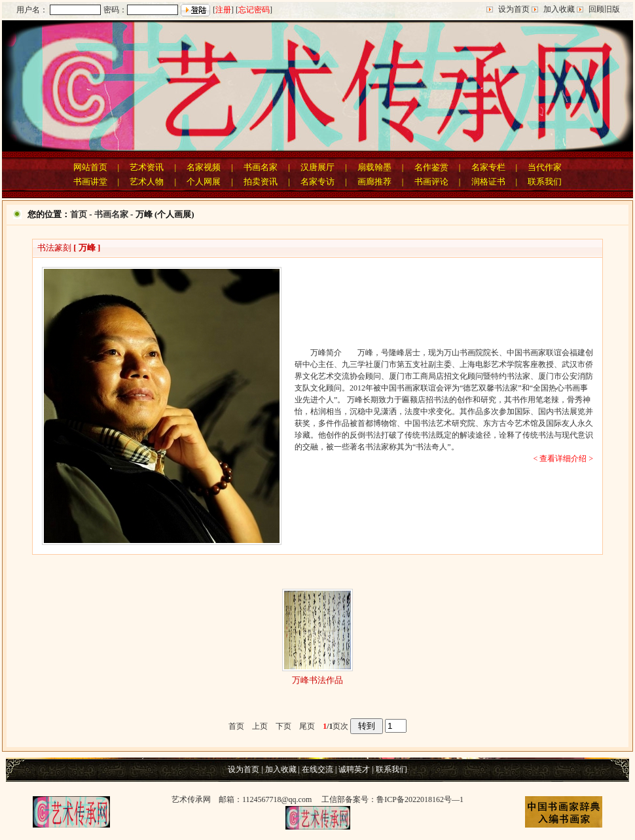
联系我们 (545, 182)
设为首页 (514, 9)
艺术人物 (147, 182)
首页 (79, 214)
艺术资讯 (147, 167)
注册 (223, 10)
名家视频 (204, 167)
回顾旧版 (604, 9)
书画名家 (261, 167)
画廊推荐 (374, 182)
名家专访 (317, 182)
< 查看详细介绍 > (563, 459)
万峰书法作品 (317, 680)
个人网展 (204, 182)
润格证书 (488, 182)
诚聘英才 (354, 769)
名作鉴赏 (431, 167)
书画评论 (431, 182)
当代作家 (545, 167)
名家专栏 (488, 167)
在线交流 (317, 769)
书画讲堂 (90, 182)
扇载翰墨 (374, 167)
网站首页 (90, 167)
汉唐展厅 (317, 167)
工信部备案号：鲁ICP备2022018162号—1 (392, 799)
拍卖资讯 (261, 182)
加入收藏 (559, 9)
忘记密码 (254, 10)
